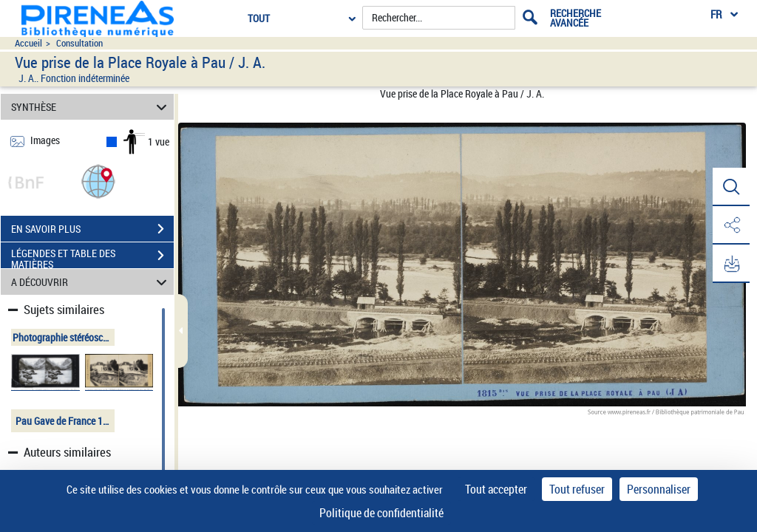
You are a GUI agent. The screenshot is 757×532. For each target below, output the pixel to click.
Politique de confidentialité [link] (381, 513)
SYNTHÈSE (91, 107)
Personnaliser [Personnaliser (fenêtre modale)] (659, 489)
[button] (98, 181)
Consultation (79, 43)
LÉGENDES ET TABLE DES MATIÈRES (92, 257)
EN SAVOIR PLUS (92, 229)
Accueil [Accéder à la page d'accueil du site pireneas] (28, 43)
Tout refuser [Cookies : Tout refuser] (577, 489)
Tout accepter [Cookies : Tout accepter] (496, 489)
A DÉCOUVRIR (91, 282)
